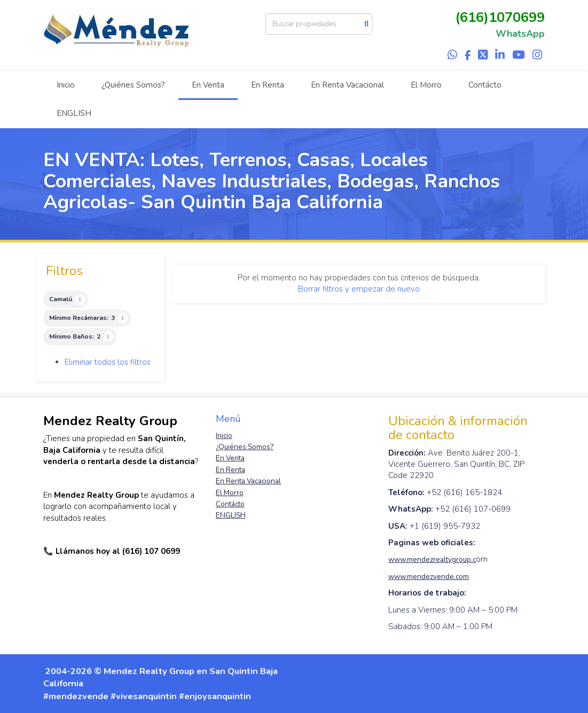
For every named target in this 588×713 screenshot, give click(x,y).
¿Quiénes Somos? (133, 85)
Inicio (66, 85)
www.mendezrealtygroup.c (432, 559)
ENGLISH (74, 113)
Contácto (485, 85)
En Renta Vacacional (347, 85)
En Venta (208, 85)
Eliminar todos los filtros (108, 362)
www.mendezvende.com (429, 577)
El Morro (426, 85)
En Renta (268, 85)
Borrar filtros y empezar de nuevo (359, 289)
